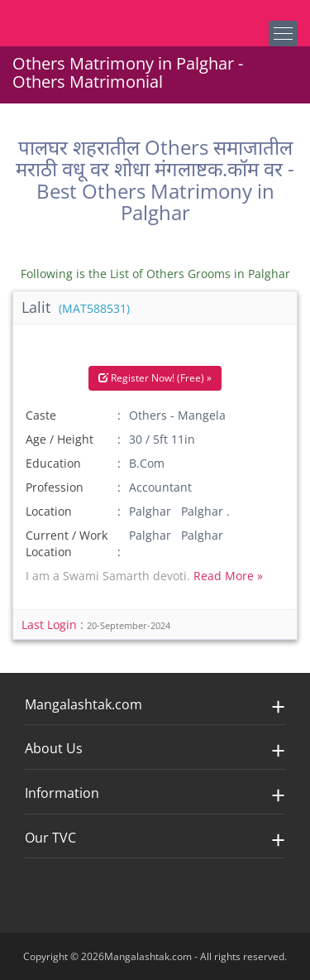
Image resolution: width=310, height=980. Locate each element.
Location (49, 511)
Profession (55, 487)
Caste (41, 415)
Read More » (228, 576)
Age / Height (60, 439)
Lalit (76, 307)
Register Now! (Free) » (155, 378)
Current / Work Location (67, 543)
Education (53, 463)
